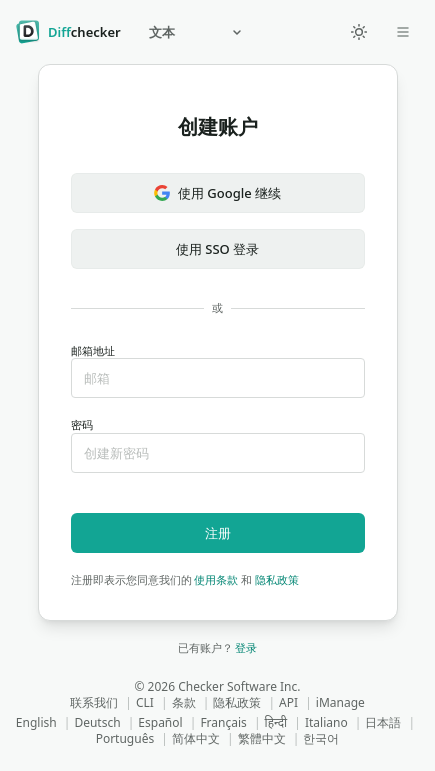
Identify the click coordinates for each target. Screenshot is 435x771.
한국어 (321, 738)
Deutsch (97, 722)
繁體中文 (262, 738)
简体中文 (196, 738)
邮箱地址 (218, 371)
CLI (145, 702)
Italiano (326, 722)
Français (223, 722)
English (36, 722)
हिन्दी (276, 722)
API (288, 702)
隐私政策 (277, 579)
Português (125, 738)
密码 (218, 445)
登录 (246, 647)
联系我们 (94, 702)
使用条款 (216, 579)
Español (160, 722)
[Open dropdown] (403, 32)
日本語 (383, 722)
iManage (340, 702)
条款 (184, 702)
